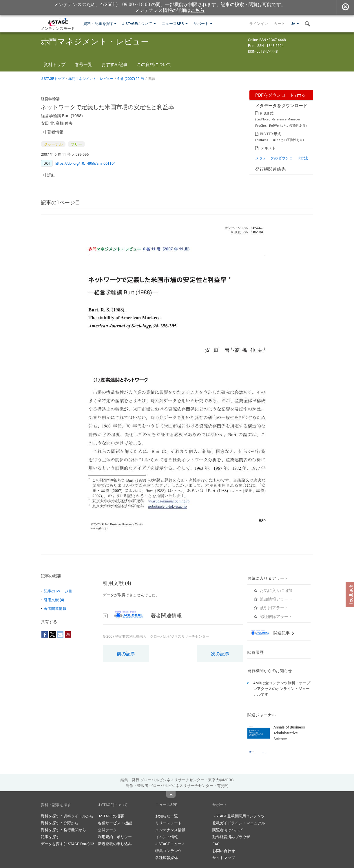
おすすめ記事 (114, 64)
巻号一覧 (83, 64)
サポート (203, 23)
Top (171, 794)
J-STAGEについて (139, 23)
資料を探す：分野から (60, 823)
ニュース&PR (175, 23)
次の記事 (220, 654)
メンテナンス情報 (170, 830)
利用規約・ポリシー (115, 837)
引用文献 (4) (54, 600)
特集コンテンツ (168, 851)
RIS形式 (267, 113)
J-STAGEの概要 (111, 816)
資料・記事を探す (100, 23)
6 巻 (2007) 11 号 (131, 78)
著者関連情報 (55, 608)
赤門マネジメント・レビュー (91, 78)
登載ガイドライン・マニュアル (239, 823)
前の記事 (126, 654)
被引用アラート (274, 608)
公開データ (107, 830)
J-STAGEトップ (53, 78)
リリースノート (168, 823)
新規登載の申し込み (115, 844)
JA (295, 23)
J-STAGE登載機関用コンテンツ (239, 816)
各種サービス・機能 (115, 823)
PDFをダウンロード (280, 95)
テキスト (268, 148)
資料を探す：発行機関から (63, 830)
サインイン (259, 23)
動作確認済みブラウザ (231, 837)
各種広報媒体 (167, 858)
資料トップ (55, 64)
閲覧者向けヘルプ (227, 830)
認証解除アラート (276, 616)
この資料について (154, 64)
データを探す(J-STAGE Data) (67, 844)
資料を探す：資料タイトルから (67, 816)
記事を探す (50, 837)
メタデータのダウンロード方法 (282, 158)
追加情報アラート (276, 599)
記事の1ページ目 (58, 591)
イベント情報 (167, 837)
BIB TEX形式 (270, 134)
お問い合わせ (224, 851)
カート (279, 23)
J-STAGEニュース (170, 844)
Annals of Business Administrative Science (289, 733)
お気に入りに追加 (276, 590)
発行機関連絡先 (270, 169)
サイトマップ (224, 858)
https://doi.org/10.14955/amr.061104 (85, 163)
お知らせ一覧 (167, 816)
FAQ (216, 844)
